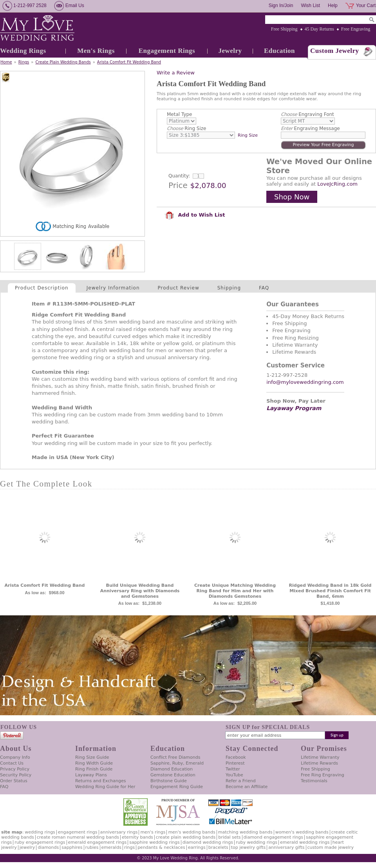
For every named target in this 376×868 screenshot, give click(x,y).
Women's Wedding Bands (302, 832)
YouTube (234, 775)
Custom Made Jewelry (331, 847)
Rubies (92, 847)
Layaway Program (294, 408)
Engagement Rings (167, 51)
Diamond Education (172, 769)
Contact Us (12, 763)
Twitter (233, 769)
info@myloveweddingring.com (305, 382)
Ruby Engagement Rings (40, 842)
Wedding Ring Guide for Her (105, 787)
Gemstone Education (173, 775)
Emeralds (111, 847)
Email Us (75, 5)
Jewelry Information (113, 288)
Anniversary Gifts (286, 847)
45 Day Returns (319, 29)
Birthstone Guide (169, 781)
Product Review (179, 288)
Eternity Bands (137, 837)
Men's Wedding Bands (192, 832)
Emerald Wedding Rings (305, 842)
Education (279, 51)
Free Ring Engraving (323, 775)
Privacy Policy (15, 769)
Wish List (310, 5)
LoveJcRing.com (337, 184)
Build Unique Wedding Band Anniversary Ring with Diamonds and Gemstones (140, 591)
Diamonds (48, 847)
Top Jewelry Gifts (248, 847)
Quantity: (179, 176)
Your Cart (366, 5)
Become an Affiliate (247, 787)
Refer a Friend (241, 781)
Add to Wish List (195, 215)
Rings (24, 62)
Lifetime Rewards (319, 763)
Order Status (14, 781)
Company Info (15, 757)
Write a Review (176, 73)
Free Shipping (284, 29)
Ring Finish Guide (94, 769)
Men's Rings (96, 51)
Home (6, 62)
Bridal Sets (229, 837)
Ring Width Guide (94, 763)
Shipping (229, 288)
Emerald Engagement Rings (98, 842)
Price (178, 185)
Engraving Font (307, 114)
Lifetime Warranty (320, 757)
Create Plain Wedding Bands (63, 62)
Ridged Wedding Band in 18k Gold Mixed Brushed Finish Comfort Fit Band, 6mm (330, 591)
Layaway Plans (91, 775)
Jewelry (230, 51)
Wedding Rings (23, 51)
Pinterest (235, 763)
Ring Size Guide (92, 757)
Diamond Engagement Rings (273, 837)
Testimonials (314, 781)
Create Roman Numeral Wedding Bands (78, 837)
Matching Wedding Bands (245, 832)
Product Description (42, 288)
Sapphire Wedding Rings (155, 842)
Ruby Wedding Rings (257, 842)
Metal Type (180, 114)
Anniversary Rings (119, 832)
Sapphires (72, 847)
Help (333, 5)
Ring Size (186, 128)
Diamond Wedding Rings (208, 842)
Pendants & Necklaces (161, 847)
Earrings (197, 847)
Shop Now (292, 197)
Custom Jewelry (335, 51)
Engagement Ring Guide (177, 787)
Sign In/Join (281, 5)
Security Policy (16, 775)
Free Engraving (356, 29)
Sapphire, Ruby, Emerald (177, 763)
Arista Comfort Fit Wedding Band (129, 62)
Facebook (236, 757)
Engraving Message (310, 128)
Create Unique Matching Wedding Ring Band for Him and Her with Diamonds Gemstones (235, 591)
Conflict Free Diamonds (175, 757)
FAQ (264, 288)
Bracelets (218, 847)
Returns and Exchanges (100, 781)
